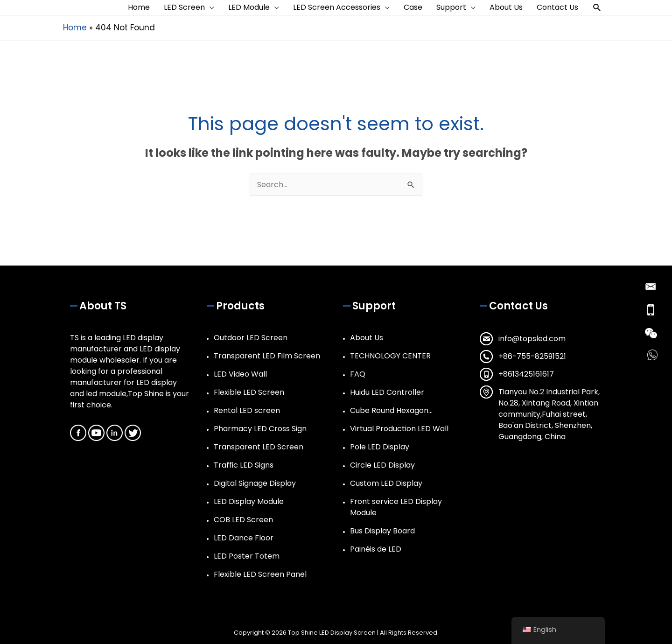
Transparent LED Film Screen (267, 356)
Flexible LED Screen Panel (260, 574)
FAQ (358, 374)
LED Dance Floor (244, 538)
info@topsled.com (532, 339)
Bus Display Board (382, 531)
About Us (367, 338)
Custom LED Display (386, 483)
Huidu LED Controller (387, 392)
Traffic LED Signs (244, 465)
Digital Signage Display (255, 483)
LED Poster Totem (247, 556)
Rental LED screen (247, 410)
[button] (597, 8)
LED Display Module (249, 501)
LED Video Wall (240, 374)
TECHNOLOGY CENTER (390, 356)
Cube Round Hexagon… (391, 410)
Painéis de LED (376, 549)
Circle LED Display (382, 465)
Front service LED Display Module (396, 507)
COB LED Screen (243, 520)
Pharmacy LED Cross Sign (260, 429)
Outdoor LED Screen (251, 338)
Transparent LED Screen (259, 447)
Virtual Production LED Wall (399, 429)
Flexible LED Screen (249, 392)
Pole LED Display (380, 447)
